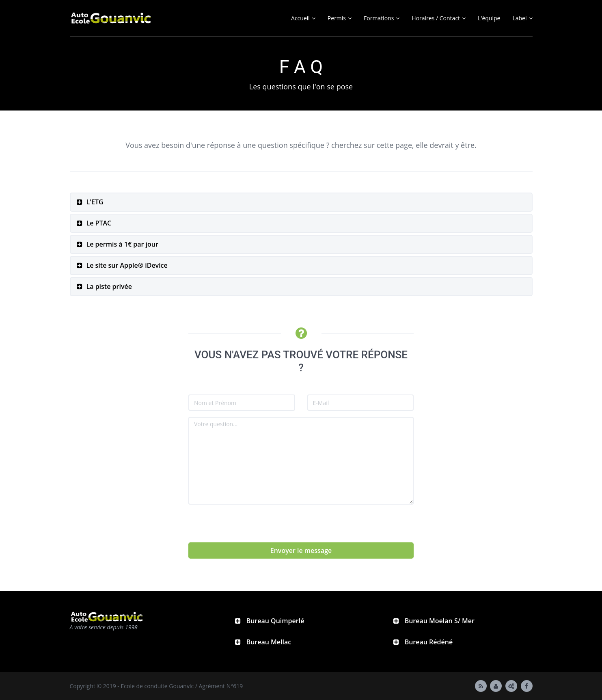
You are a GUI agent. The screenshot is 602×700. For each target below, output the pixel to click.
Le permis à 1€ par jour (122, 244)
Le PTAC (99, 223)
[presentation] (250, 527)
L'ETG (95, 202)
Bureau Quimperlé (275, 621)
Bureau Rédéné (428, 642)
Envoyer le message (301, 550)
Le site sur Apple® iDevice (127, 265)
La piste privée (109, 286)
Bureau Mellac (268, 642)
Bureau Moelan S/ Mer (439, 621)
